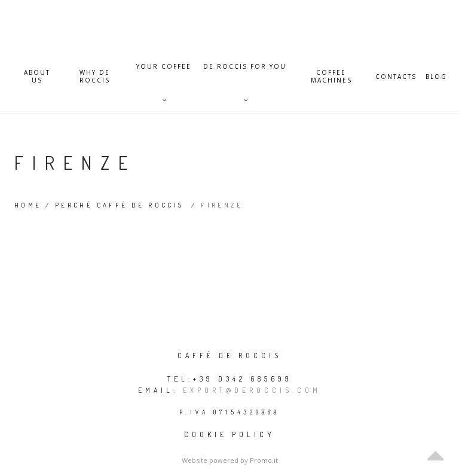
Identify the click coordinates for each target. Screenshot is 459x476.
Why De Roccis (95, 77)
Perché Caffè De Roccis (120, 205)
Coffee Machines (331, 77)
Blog (436, 77)
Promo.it (264, 460)
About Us (37, 77)
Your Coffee (164, 73)
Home (28, 205)
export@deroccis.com (252, 390)
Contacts (396, 77)
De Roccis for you (245, 73)
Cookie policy (229, 434)
